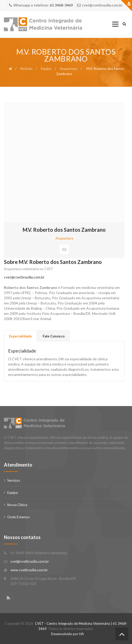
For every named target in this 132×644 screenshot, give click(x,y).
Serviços (14, 480)
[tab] (20, 336)
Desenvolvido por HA (67, 634)
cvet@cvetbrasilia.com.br (24, 277)
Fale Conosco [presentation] (54, 336)
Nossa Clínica (17, 505)
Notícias (26, 69)
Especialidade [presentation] (20, 336)
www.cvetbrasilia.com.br (29, 570)
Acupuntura (68, 69)
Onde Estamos (18, 517)
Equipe (46, 69)
